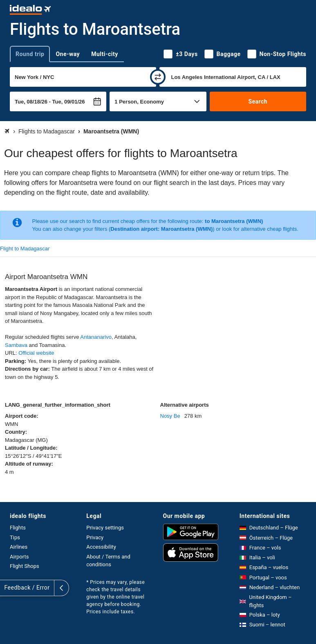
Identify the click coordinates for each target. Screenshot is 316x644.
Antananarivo (96, 337)
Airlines (19, 547)
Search (258, 101)
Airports (19, 557)
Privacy (95, 537)
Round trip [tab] (30, 54)
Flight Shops (25, 566)
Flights (18, 528)
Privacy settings (105, 528)
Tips (15, 537)
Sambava (16, 345)
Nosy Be (170, 416)
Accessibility (101, 547)
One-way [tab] (68, 54)
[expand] (7, 588)
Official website (36, 353)
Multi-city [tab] (105, 54)
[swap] (158, 77)
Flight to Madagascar (25, 249)
